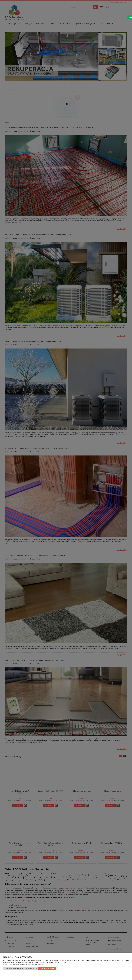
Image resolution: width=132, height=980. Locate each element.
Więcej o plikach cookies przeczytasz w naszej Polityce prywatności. (24, 964)
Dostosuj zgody (31, 968)
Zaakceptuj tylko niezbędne (14, 968)
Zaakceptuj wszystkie (47, 968)
